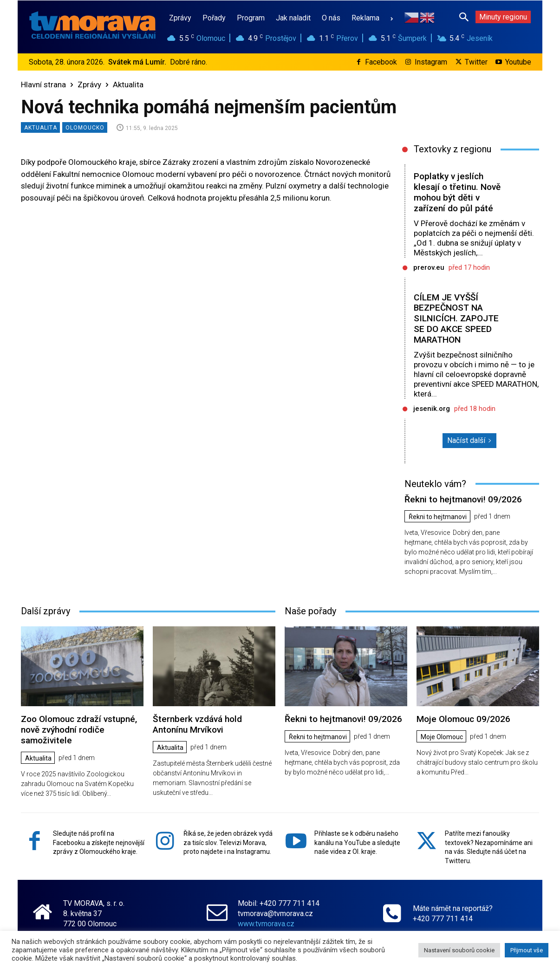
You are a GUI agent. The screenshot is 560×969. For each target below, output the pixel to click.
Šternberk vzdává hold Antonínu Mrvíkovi (197, 724)
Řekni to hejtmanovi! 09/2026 (463, 499)
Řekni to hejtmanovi (438, 517)
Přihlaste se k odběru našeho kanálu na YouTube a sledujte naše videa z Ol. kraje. (357, 842)
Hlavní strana (43, 85)
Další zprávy (46, 611)
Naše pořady (310, 611)
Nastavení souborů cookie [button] (459, 950)
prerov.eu (429, 267)
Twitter (476, 62)
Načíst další (469, 440)
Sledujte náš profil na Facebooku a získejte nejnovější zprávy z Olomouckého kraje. (99, 842)
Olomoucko (85, 127)
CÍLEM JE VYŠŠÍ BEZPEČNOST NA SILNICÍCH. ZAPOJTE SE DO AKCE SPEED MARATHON (456, 319)
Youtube (518, 62)
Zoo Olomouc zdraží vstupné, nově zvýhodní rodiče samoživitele (79, 730)
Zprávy (89, 85)
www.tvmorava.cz (266, 924)
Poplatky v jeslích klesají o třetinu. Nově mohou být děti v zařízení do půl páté (457, 192)
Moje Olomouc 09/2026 (463, 719)
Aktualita (128, 85)
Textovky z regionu (453, 149)
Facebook (381, 62)
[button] (464, 17)
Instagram (431, 62)
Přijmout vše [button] (527, 950)
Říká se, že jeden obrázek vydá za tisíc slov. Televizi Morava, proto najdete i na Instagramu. (228, 842)
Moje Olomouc (442, 737)
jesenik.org (432, 409)
